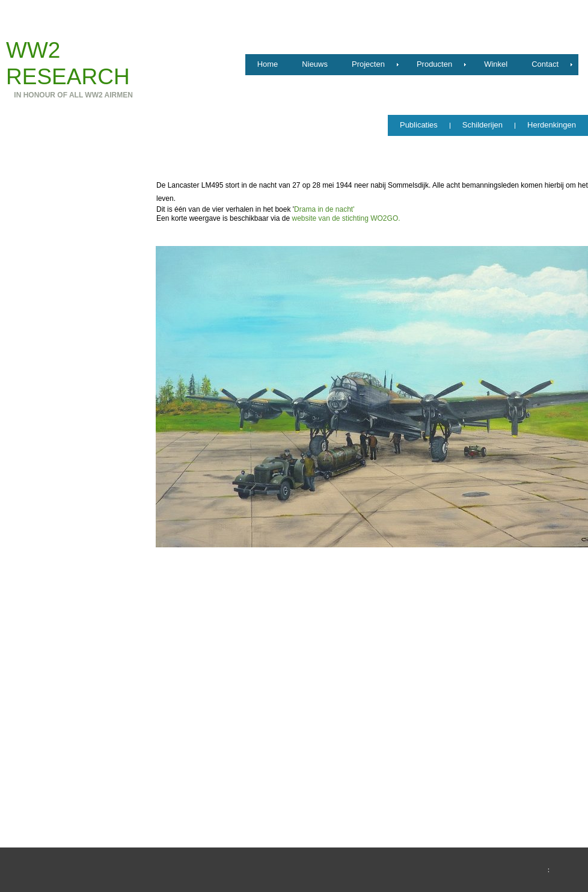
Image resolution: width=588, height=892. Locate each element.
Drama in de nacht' (324, 209)
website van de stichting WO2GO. (346, 218)
